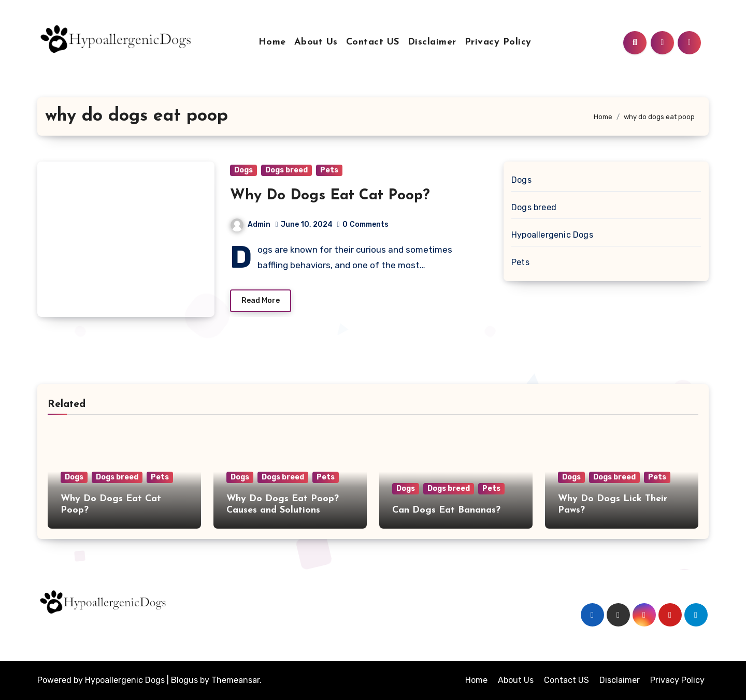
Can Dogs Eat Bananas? (446, 510)
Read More (261, 301)
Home (272, 42)
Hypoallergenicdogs (110, 626)
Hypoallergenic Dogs (552, 235)
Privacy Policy (498, 42)
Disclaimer (432, 42)
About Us (316, 42)
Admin (250, 224)
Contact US (373, 42)
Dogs (243, 170)
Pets (329, 170)
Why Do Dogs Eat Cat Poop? (330, 196)
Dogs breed (286, 170)
